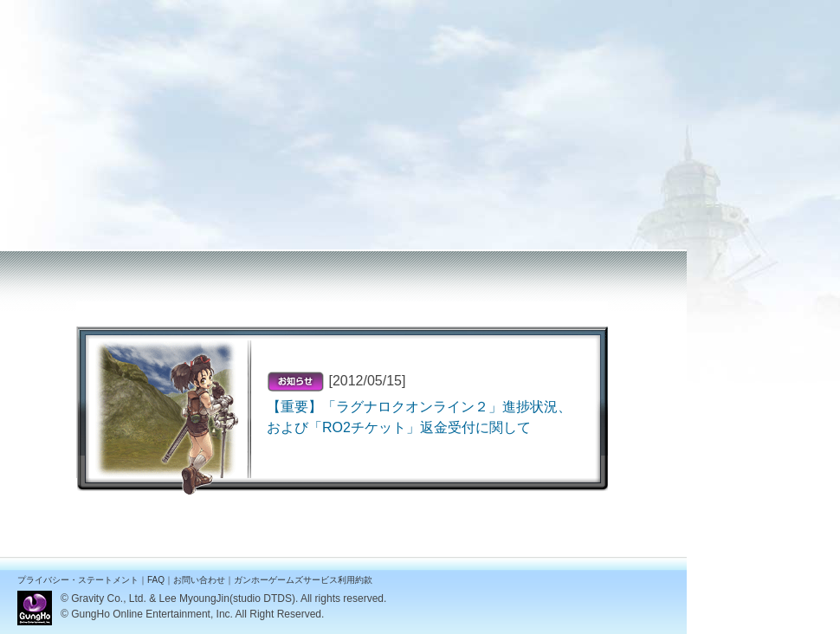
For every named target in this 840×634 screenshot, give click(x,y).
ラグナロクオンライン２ (78, 11)
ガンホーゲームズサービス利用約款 (303, 580)
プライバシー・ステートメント (78, 580)
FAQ (156, 580)
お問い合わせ (199, 580)
